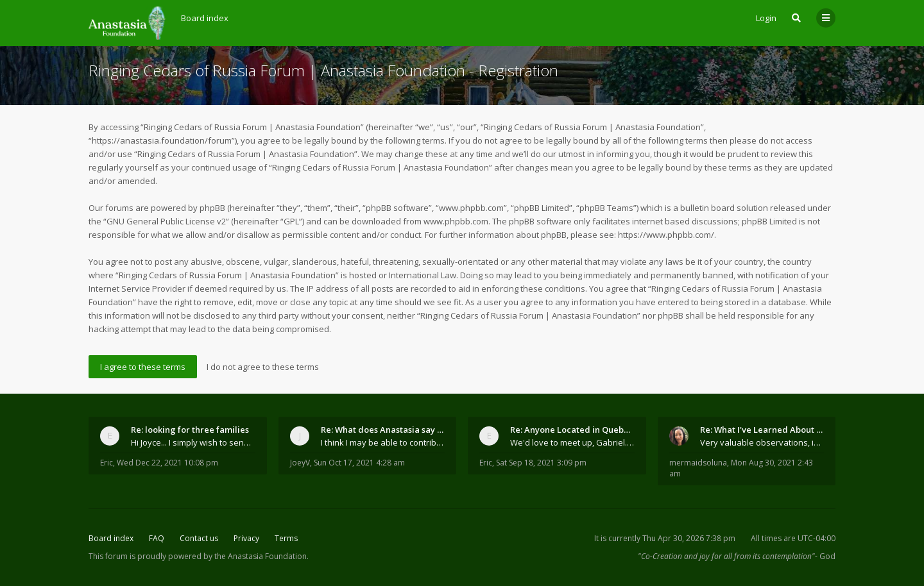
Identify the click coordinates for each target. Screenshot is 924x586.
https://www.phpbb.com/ (666, 235)
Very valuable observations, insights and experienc (762, 442)
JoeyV (300, 463)
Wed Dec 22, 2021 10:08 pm (167, 463)
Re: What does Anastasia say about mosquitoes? (383, 430)
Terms (286, 538)
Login (766, 18)
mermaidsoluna (698, 463)
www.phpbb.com (456, 221)
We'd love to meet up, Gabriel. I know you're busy (572, 442)
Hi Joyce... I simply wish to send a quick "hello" (193, 442)
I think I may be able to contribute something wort (383, 442)
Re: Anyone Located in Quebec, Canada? (572, 430)
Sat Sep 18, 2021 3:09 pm (541, 463)
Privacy (246, 538)
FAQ (157, 538)
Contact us (199, 538)
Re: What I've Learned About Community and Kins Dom (762, 430)
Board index (111, 538)
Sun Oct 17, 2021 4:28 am (359, 463)
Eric (107, 463)
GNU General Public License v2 (166, 221)
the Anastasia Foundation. (261, 556)
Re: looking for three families (190, 430)
